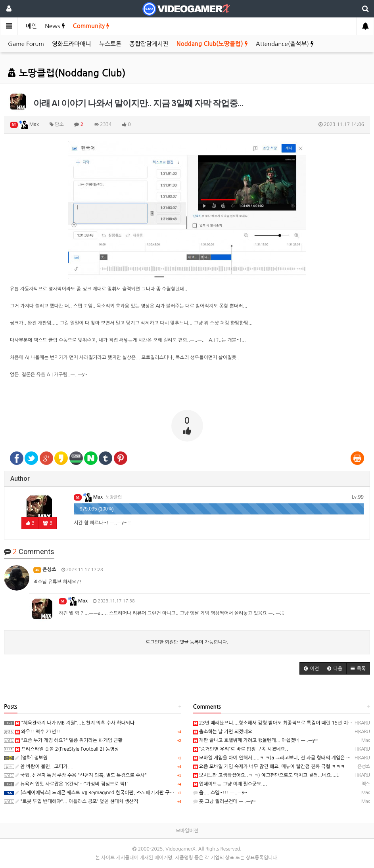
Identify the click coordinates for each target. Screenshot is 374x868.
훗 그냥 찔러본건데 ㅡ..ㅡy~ (225, 801)
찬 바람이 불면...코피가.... (44, 767)
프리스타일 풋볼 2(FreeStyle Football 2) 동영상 (67, 749)
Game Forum (26, 44)
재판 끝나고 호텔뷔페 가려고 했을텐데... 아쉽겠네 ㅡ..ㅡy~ (256, 740)
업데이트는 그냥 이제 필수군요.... (230, 784)
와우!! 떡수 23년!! (37, 732)
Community (91, 26)
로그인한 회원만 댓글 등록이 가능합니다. (187, 642)
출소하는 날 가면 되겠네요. (223, 732)
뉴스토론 (110, 44)
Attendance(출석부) (285, 44)
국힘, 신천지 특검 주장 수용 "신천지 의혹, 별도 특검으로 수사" (81, 775)
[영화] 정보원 (31, 758)
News (55, 26)
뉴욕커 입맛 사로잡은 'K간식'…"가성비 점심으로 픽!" (72, 784)
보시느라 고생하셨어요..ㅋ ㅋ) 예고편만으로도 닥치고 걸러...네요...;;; (267, 775)
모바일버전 (187, 831)
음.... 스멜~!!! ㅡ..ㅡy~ (220, 793)
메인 (31, 26)
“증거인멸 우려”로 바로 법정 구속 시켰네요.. (241, 749)
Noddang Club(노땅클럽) (212, 44)
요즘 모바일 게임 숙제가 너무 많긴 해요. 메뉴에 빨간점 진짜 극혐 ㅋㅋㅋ (269, 767)
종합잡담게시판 (149, 44)
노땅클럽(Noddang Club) (67, 73)
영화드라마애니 (72, 44)
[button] (311, 668)
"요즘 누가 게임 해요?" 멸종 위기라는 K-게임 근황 (69, 740)
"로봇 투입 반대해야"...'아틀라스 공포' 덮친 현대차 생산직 (77, 801)
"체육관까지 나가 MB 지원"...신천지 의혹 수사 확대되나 (75, 723)
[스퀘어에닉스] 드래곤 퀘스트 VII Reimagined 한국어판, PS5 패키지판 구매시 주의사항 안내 (112, 793)
